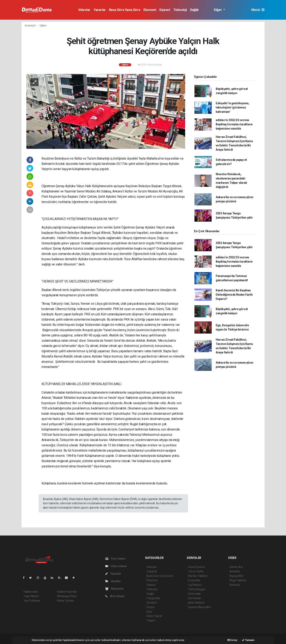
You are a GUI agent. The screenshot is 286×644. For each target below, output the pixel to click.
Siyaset (165, 10)
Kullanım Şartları (67, 592)
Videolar (84, 10)
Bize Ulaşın (115, 596)
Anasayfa (30, 25)
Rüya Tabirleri (238, 580)
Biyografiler (237, 576)
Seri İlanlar (195, 598)
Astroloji (235, 585)
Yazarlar (100, 10)
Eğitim (43, 25)
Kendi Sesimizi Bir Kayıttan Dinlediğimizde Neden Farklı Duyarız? (234, 295)
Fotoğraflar (153, 598)
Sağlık (194, 10)
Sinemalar (194, 594)
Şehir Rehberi (196, 603)
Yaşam (151, 620)
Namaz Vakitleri (198, 576)
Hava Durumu (196, 567)
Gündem (152, 603)
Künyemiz (115, 589)
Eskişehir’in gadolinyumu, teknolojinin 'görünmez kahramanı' (233, 107)
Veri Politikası (32, 601)
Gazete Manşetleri (199, 607)
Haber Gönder (66, 601)
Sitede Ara (236, 567)
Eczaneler (194, 580)
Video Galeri (116, 566)
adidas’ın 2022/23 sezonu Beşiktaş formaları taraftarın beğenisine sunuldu (234, 124)
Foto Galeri (115, 559)
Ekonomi (150, 10)
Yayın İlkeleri (31, 596)
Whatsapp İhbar (67, 596)
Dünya (150, 607)
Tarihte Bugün (197, 589)
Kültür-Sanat (154, 616)
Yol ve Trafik (196, 571)
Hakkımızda (31, 592)
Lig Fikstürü (195, 585)
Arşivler (113, 581)
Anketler (235, 571)
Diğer (218, 10)
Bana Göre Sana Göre (125, 10)
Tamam (248, 640)
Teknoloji (180, 10)
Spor (149, 612)
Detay (232, 640)
